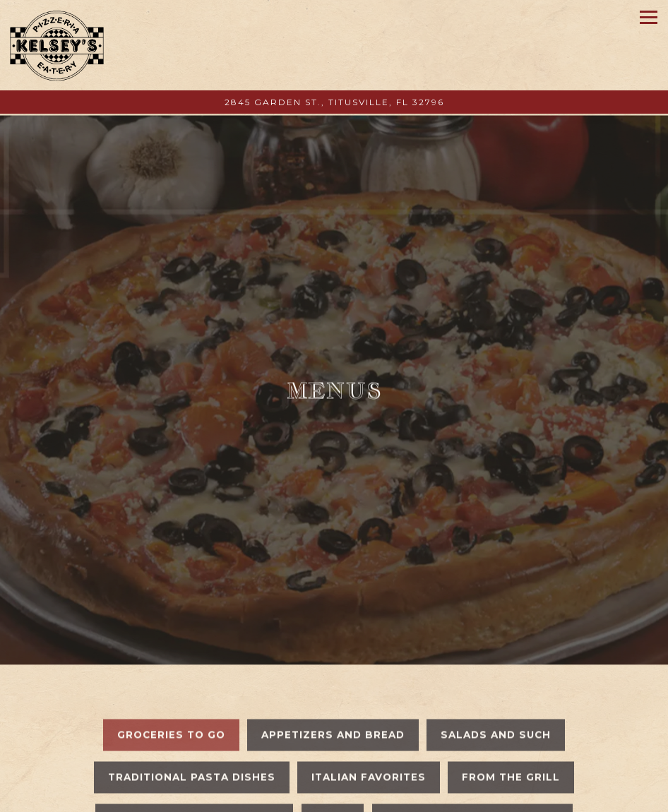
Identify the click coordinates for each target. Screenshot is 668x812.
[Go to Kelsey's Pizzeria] (334, 102)
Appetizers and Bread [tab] (333, 710)
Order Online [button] (334, 796)
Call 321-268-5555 (334, 764)
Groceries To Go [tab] (171, 710)
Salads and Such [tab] (496, 710)
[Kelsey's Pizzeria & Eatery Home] (58, 45)
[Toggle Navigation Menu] (649, 17)
